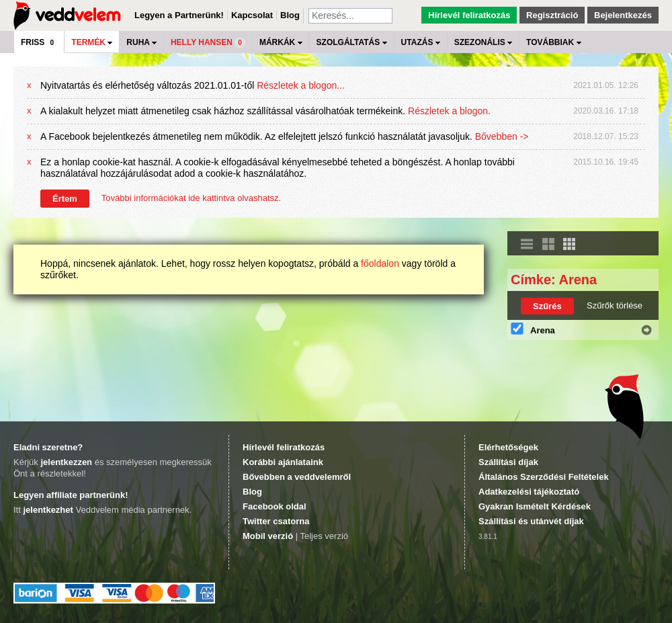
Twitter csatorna (276, 521)
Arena (543, 330)
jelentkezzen (66, 462)
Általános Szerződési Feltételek (544, 477)
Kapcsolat (252, 15)
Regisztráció (552, 15)
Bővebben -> (502, 136)
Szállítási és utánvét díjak (531, 521)
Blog (290, 15)
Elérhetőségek (508, 447)
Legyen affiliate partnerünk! (71, 495)
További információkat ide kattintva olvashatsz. (191, 198)
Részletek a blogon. (449, 111)
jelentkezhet (48, 510)
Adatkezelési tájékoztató (529, 492)
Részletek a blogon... (301, 85)
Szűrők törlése (615, 305)
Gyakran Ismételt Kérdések (535, 506)
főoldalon (380, 263)
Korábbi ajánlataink (283, 462)
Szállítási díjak (508, 462)
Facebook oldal (275, 506)
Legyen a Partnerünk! (179, 15)
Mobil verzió (268, 536)
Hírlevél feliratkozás (469, 15)
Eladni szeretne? (48, 447)
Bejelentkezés (623, 15)
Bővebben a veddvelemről (297, 477)
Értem (65, 199)
